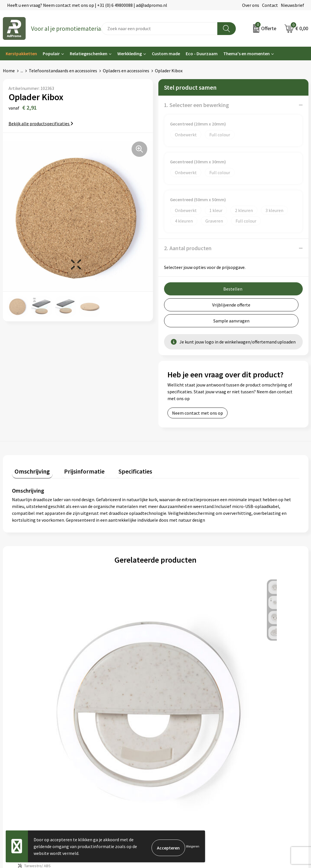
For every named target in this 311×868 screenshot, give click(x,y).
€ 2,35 (31, 657)
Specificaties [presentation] (122, 452)
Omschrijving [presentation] (30, 452)
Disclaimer (246, 745)
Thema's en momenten (246, 54)
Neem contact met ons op (198, 397)
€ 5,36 (103, 657)
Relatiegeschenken (89, 54)
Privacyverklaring (253, 736)
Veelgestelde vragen (100, 736)
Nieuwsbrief (292, 5)
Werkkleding (130, 54)
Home (9, 71)
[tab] (30, 454)
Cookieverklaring (253, 728)
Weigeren (193, 846)
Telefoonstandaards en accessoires (63, 71)
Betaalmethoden (175, 736)
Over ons (251, 5)
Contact (270, 5)
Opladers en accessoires (126, 71)
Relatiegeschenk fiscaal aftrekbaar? (115, 745)
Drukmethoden (95, 754)
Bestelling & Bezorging (181, 728)
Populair (51, 54)
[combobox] (159, 29)
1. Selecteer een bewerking (197, 105)
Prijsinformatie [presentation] (76, 452)
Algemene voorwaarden (259, 719)
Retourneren (171, 745)
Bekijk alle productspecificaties (41, 124)
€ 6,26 (175, 657)
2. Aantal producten (188, 248)
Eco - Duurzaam (202, 54)
